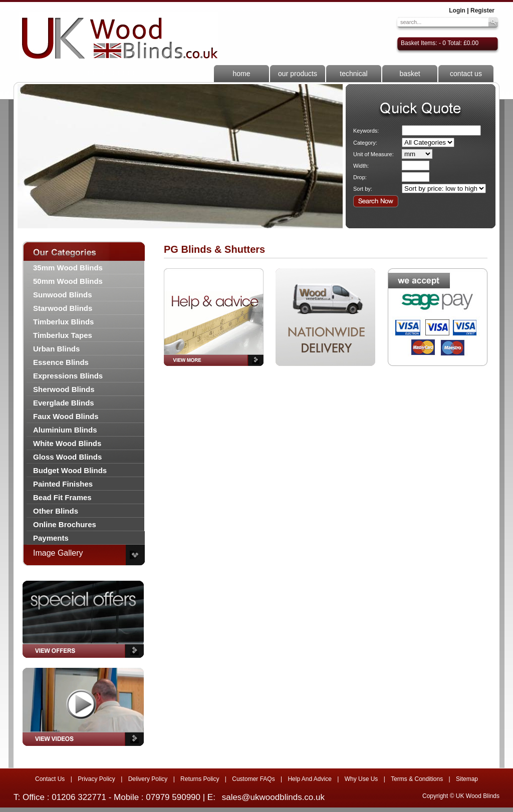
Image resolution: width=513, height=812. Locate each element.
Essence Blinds (61, 362)
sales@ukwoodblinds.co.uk (273, 797)
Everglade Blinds (64, 403)
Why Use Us (361, 779)
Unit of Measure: (373, 154)
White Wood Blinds (67, 443)
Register (482, 11)
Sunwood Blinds (63, 295)
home (241, 74)
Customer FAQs (253, 779)
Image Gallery (58, 553)
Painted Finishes (63, 484)
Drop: (360, 177)
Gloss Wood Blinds (67, 457)
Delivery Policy (148, 779)
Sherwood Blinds (64, 389)
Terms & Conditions (417, 779)
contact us (466, 74)
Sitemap (467, 779)
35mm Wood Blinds (68, 268)
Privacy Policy (96, 779)
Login (457, 11)
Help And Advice (309, 779)
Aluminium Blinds (65, 430)
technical (353, 74)
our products (298, 74)
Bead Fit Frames (62, 497)
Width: (361, 166)
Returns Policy (200, 779)
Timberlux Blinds (63, 322)
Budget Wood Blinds (70, 470)
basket (410, 74)
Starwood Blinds (63, 308)
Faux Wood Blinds (66, 416)
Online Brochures (65, 524)
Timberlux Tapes (63, 335)
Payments (51, 538)
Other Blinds (56, 511)
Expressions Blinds (68, 376)
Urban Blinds (56, 349)
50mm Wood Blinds (68, 281)
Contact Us (50, 779)
